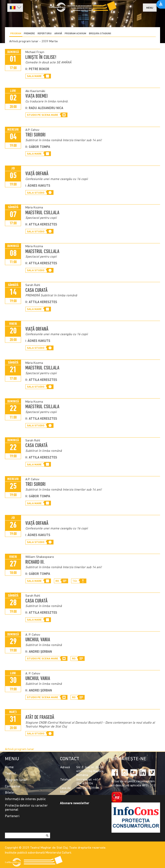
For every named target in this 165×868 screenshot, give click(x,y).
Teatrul (10, 774)
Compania (12, 787)
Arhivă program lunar (20, 749)
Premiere (29, 34)
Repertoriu (45, 34)
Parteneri (12, 816)
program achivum (75, 34)
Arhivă (58, 34)
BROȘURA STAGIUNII (100, 34)
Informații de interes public (25, 799)
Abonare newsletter (75, 803)
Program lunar (16, 780)
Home (9, 767)
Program (16, 34)
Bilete (9, 793)
